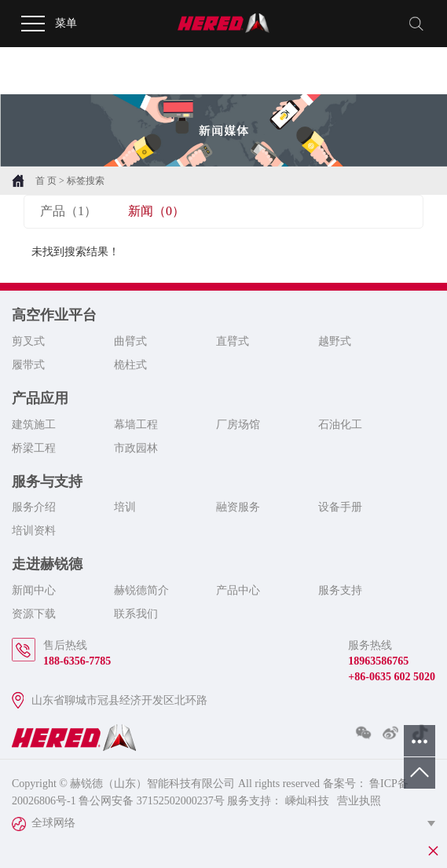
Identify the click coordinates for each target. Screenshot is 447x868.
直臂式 (233, 341)
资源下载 (34, 614)
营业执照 (359, 801)
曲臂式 (130, 341)
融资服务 (238, 507)
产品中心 (238, 590)
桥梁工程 (34, 448)
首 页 (46, 181)
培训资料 (34, 531)
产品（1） (68, 211)
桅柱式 (130, 365)
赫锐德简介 (141, 590)
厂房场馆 (238, 425)
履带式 (28, 365)
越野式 (335, 341)
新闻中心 (34, 590)
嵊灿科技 (306, 801)
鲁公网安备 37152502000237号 (152, 801)
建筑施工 (34, 425)
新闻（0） (156, 211)
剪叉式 (28, 341)
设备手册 (340, 507)
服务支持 (340, 590)
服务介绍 (34, 507)
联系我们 (136, 614)
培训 (125, 507)
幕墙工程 (136, 425)
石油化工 (340, 425)
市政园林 (136, 448)
